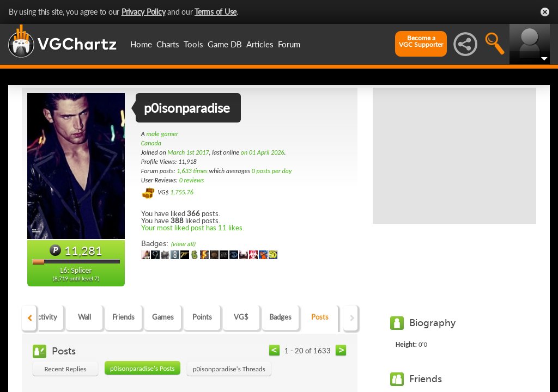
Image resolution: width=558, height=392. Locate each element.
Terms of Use (216, 12)
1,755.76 (182, 192)
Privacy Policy (144, 12)
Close (545, 12)
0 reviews (192, 180)
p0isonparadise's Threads (229, 369)
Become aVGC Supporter (421, 41)
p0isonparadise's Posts (142, 368)
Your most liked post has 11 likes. (193, 228)
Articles (260, 44)
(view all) (183, 244)
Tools (193, 44)
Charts (168, 44)
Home (141, 44)
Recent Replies (66, 369)
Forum (289, 44)
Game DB (225, 44)
